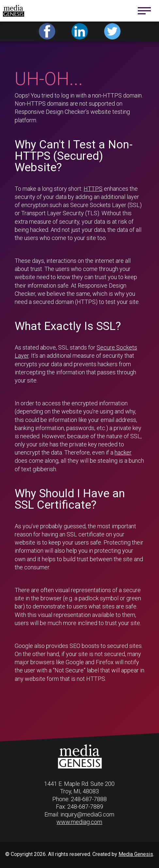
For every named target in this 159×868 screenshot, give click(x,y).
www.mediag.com (79, 822)
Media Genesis (136, 854)
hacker (123, 452)
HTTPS (93, 189)
